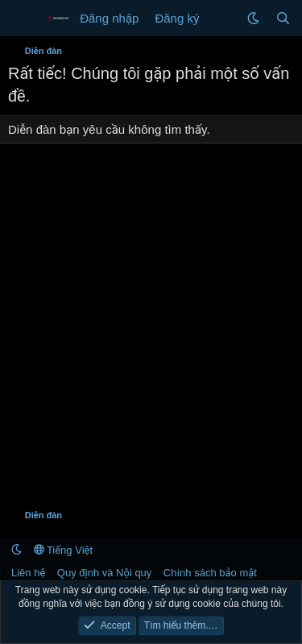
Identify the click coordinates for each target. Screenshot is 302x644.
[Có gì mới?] (223, 18)
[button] (253, 18)
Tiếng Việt (64, 550)
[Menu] (22, 19)
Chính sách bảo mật (210, 573)
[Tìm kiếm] (283, 18)
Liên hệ (28, 573)
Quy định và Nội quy (105, 573)
